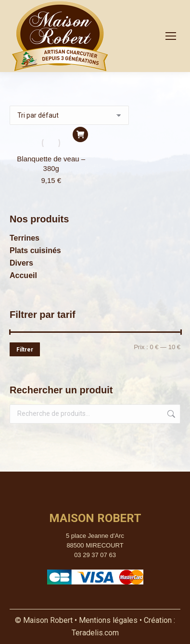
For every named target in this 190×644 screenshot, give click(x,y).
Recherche (170, 414)
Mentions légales (109, 620)
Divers (21, 263)
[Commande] (69, 115)
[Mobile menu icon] (171, 36)
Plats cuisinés (35, 250)
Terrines (25, 238)
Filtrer (25, 350)
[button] (80, 134)
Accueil (23, 275)
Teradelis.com (95, 633)
